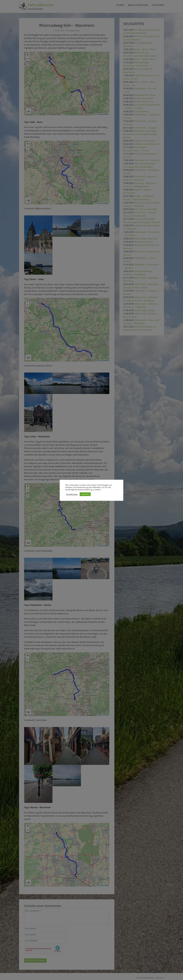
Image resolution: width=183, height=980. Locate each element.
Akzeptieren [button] (85, 494)
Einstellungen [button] (72, 494)
